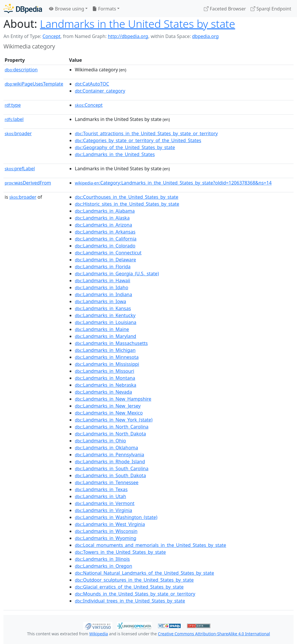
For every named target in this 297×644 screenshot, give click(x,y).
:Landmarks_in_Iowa (100, 301)
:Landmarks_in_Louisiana (106, 322)
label (14, 119)
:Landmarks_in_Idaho (102, 287)
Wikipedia (99, 634)
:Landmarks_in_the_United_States (115, 154)
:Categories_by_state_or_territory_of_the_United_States (138, 140)
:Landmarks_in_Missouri (105, 371)
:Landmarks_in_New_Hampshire (113, 399)
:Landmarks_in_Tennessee (107, 482)
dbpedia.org (205, 36)
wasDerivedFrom (28, 183)
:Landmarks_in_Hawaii (103, 281)
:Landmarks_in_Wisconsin (106, 531)
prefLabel (20, 169)
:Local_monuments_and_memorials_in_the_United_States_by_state (151, 545)
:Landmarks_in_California (106, 239)
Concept (51, 36)
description (21, 70)
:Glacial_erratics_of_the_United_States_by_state (129, 587)
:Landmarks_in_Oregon (104, 566)
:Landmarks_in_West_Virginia (110, 524)
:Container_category (100, 91)
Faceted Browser (225, 9)
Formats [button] (104, 9)
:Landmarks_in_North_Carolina (112, 427)
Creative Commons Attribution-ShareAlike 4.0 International (214, 634)
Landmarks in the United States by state (138, 24)
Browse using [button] (67, 9)
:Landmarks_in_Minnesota (107, 357)
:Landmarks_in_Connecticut (108, 253)
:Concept (89, 105)
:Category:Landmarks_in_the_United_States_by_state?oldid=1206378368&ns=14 (173, 183)
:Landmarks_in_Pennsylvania (109, 455)
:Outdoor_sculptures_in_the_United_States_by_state (134, 580)
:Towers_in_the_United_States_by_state (120, 552)
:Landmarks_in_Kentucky (105, 315)
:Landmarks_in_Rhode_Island (110, 462)
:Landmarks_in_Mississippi (107, 364)
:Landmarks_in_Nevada (103, 392)
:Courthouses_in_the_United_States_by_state (127, 197)
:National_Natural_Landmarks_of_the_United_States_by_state (144, 573)
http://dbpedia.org (128, 36)
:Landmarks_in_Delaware (105, 260)
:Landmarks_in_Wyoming (106, 538)
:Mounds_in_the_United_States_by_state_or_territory (135, 594)
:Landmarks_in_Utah (100, 496)
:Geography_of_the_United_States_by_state (125, 147)
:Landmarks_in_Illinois (102, 559)
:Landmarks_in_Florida (103, 267)
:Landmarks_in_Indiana (103, 294)
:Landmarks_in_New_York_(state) (114, 420)
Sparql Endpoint (271, 9)
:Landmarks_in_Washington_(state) (116, 517)
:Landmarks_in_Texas (101, 489)
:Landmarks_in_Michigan (105, 350)
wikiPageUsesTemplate (34, 84)
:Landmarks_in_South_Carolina (112, 468)
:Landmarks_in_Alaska (102, 218)
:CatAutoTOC (92, 84)
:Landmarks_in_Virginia (103, 510)
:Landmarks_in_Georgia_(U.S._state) (117, 274)
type (13, 105)
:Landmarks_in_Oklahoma (106, 448)
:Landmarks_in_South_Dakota (110, 475)
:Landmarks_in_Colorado (105, 246)
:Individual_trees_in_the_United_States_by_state (130, 601)
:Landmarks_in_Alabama (105, 211)
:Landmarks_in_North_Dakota (110, 434)
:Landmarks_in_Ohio (100, 441)
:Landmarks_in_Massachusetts (111, 343)
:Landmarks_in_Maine (102, 329)
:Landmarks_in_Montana (105, 378)
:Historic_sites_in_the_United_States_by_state (127, 204)
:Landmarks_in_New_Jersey (108, 406)
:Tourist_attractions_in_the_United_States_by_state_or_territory (146, 133)
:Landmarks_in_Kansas (103, 308)
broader (18, 133)
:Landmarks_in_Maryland (105, 336)
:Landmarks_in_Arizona (103, 225)
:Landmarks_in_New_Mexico (109, 413)
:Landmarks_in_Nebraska (106, 385)
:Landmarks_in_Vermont (105, 503)
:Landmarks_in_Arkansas (105, 232)
